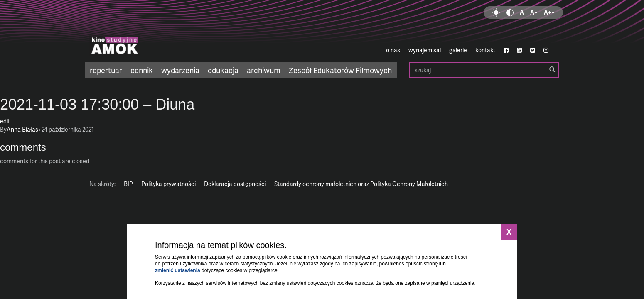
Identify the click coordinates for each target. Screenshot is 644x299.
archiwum (264, 70)
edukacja (223, 70)
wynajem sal (425, 50)
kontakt (485, 50)
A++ (549, 12)
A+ (534, 12)
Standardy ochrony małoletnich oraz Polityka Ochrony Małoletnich (361, 184)
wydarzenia (180, 70)
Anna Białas (22, 129)
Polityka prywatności (168, 184)
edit (5, 121)
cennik (142, 70)
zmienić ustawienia (178, 270)
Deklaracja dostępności (235, 184)
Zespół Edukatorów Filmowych (340, 70)
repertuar (106, 70)
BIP (128, 184)
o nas (393, 50)
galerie (458, 50)
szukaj (484, 70)
